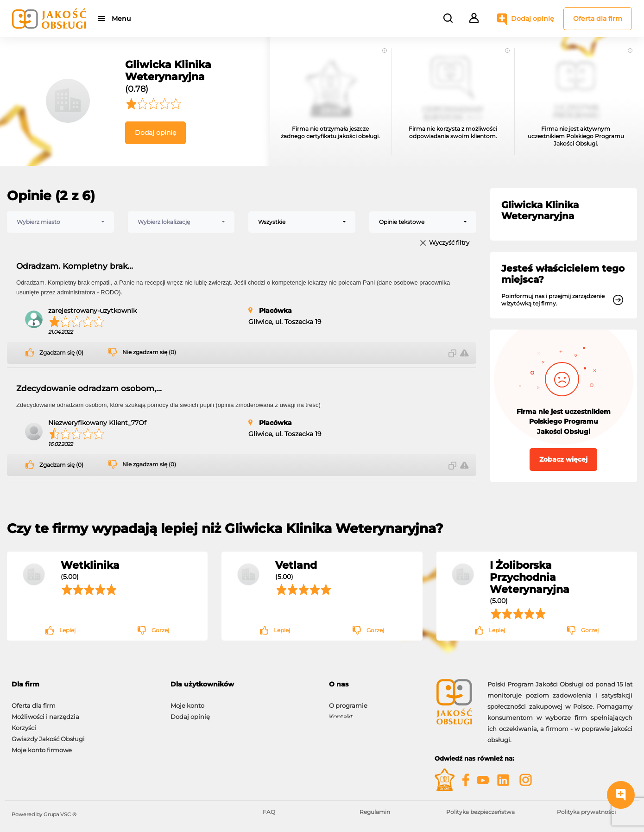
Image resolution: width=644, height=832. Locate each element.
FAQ (269, 812)
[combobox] (60, 222)
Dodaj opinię (533, 19)
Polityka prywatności (586, 812)
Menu (122, 19)
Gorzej (160, 630)
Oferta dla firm (598, 19)
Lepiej (67, 630)
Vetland (296, 565)
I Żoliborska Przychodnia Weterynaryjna (530, 577)
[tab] (243, 684)
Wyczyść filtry (449, 243)
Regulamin (375, 812)
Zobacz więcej (563, 459)
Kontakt (341, 712)
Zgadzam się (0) (61, 353)
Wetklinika (90, 565)
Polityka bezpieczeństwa (480, 812)
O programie (348, 701)
